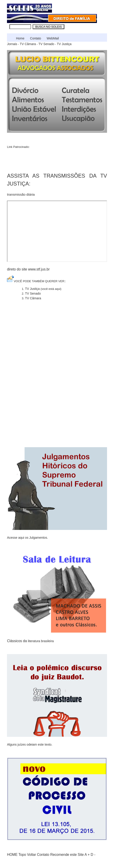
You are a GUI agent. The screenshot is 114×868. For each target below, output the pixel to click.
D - (93, 855)
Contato (36, 38)
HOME (12, 855)
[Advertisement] (38, 159)
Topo (22, 855)
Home (20, 38)
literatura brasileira (41, 641)
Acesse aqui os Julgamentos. (27, 538)
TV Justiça (64, 44)
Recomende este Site (67, 855)
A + (87, 855)
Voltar (31, 855)
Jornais (12, 44)
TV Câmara (28, 44)
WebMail (53, 38)
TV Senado (46, 44)
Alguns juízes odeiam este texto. (30, 744)
